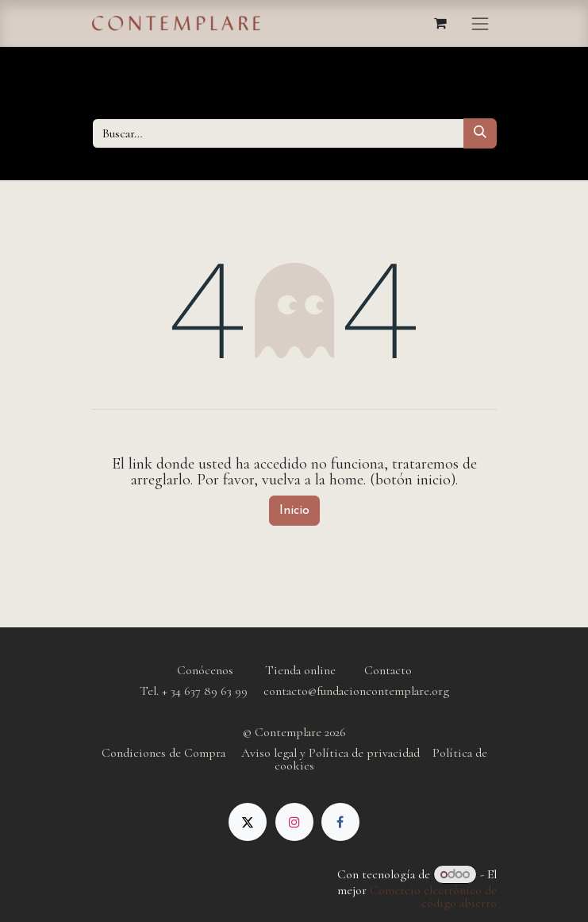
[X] (248, 822)
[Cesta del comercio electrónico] (440, 23)
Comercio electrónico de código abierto (433, 897)
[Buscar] (480, 133)
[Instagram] (294, 822)
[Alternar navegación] (480, 23)
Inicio (294, 511)
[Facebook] (340, 822)
